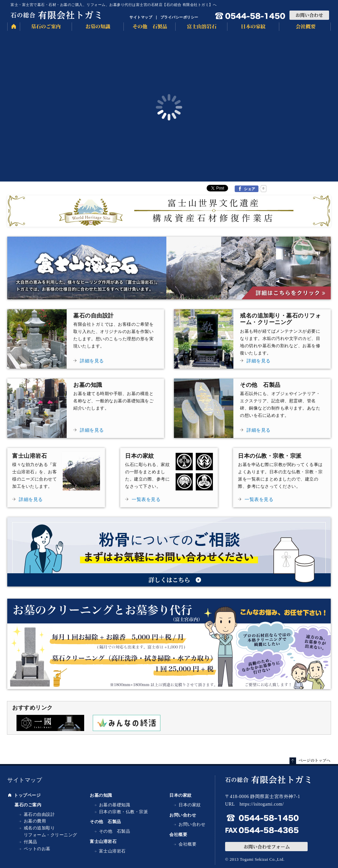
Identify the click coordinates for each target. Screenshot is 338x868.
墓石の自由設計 (86, 339)
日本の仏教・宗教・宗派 (282, 478)
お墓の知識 (98, 27)
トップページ (27, 795)
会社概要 (305, 27)
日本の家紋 (253, 27)
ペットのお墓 (37, 849)
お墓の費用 (35, 821)
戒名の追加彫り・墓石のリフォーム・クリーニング (252, 339)
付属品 (31, 842)
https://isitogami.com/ (262, 804)
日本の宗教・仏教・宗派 (124, 812)
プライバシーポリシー (179, 17)
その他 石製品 (149, 27)
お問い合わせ (309, 15)
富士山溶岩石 (201, 27)
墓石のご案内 (46, 27)
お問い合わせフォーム (266, 847)
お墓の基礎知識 (115, 805)
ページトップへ (310, 761)
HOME (14, 27)
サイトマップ (141, 17)
